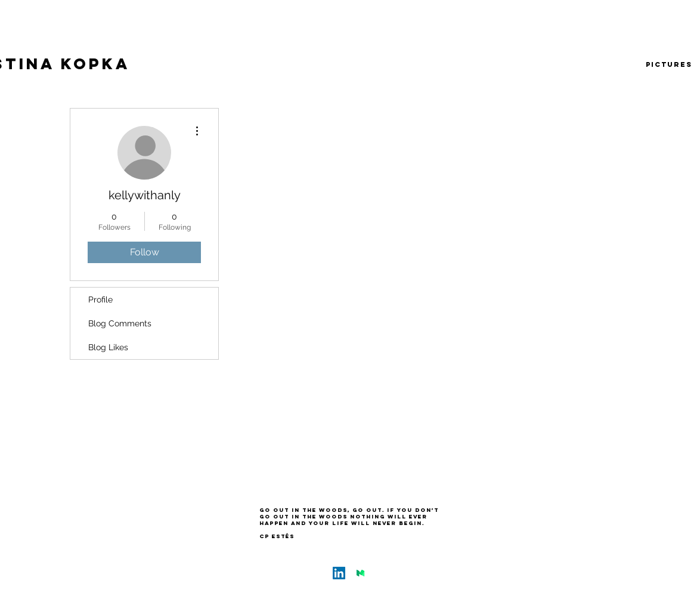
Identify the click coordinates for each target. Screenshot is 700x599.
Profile (100, 299)
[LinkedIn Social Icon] (339, 573)
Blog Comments (120, 323)
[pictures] (669, 64)
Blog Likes (108, 347)
